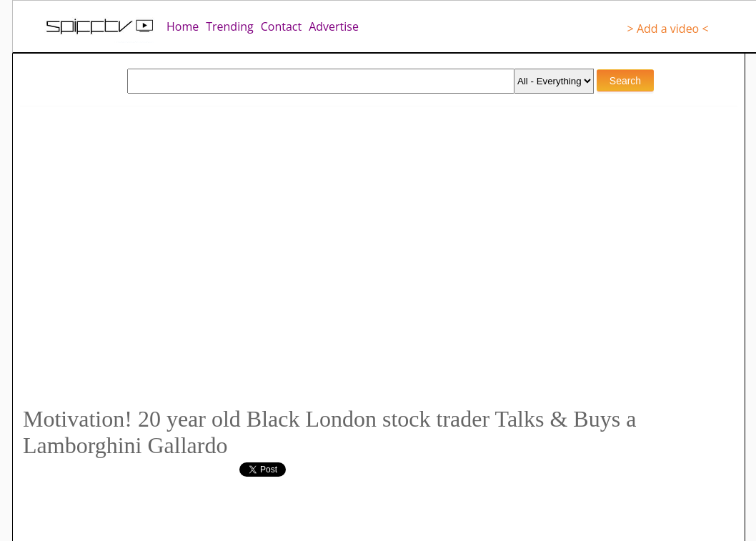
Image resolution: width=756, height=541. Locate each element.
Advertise (334, 26)
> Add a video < (668, 29)
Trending (229, 26)
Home (183, 26)
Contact (281, 26)
